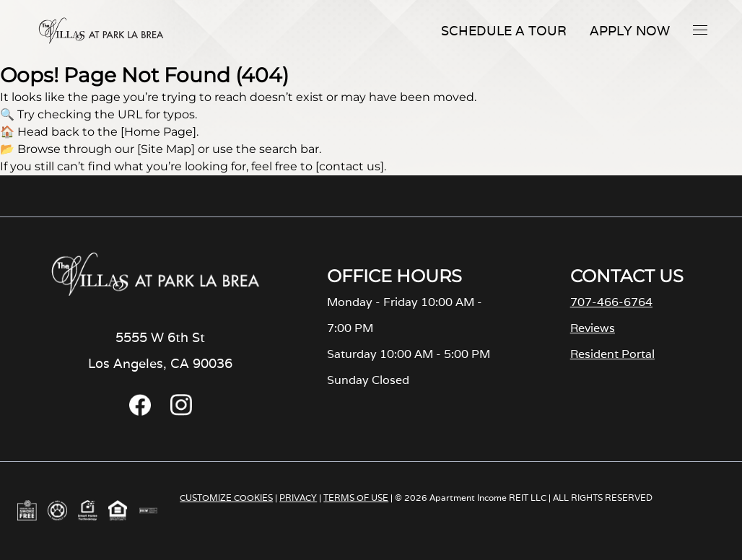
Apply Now (630, 31)
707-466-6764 (611, 302)
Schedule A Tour (504, 31)
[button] (700, 30)
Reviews (593, 328)
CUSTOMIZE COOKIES (226, 498)
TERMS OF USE (356, 498)
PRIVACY (298, 498)
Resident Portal (612, 354)
